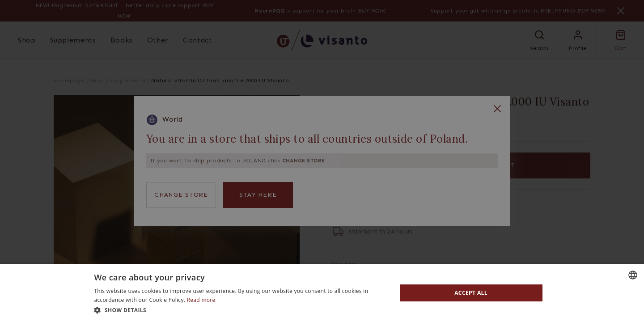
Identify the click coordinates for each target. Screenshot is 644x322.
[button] (241, 310)
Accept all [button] (471, 293)
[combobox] (633, 275)
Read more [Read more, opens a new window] (201, 300)
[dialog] (322, 293)
